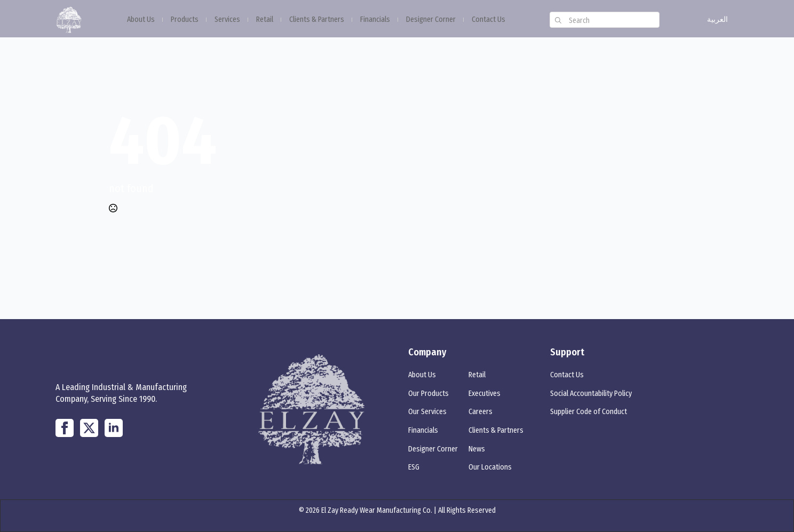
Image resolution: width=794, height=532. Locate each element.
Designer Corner (431, 20)
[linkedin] (114, 428)
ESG (414, 467)
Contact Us (489, 20)
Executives (485, 394)
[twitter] (89, 428)
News (477, 449)
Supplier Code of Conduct (589, 412)
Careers (481, 412)
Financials (375, 20)
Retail (265, 20)
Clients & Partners (317, 20)
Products (185, 20)
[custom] (65, 428)
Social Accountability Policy (591, 394)
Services (227, 20)
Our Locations (490, 467)
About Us (141, 20)
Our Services (427, 412)
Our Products (428, 394)
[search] (558, 20)
